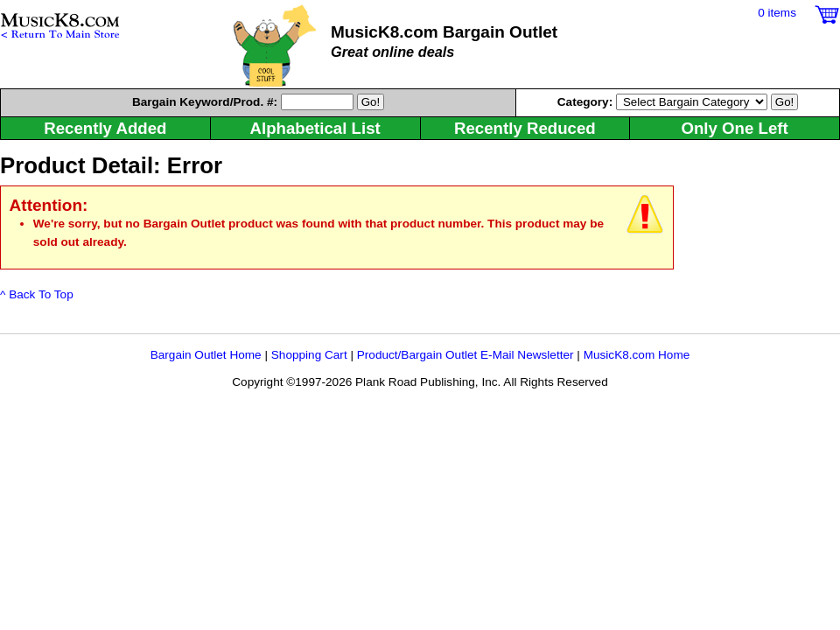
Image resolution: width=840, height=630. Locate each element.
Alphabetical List (315, 128)
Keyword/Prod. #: (205, 102)
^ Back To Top (37, 294)
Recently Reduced (525, 128)
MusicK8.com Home (637, 355)
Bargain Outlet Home (206, 355)
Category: (587, 102)
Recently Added (105, 128)
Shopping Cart (309, 355)
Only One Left (734, 128)
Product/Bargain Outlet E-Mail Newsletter (465, 355)
